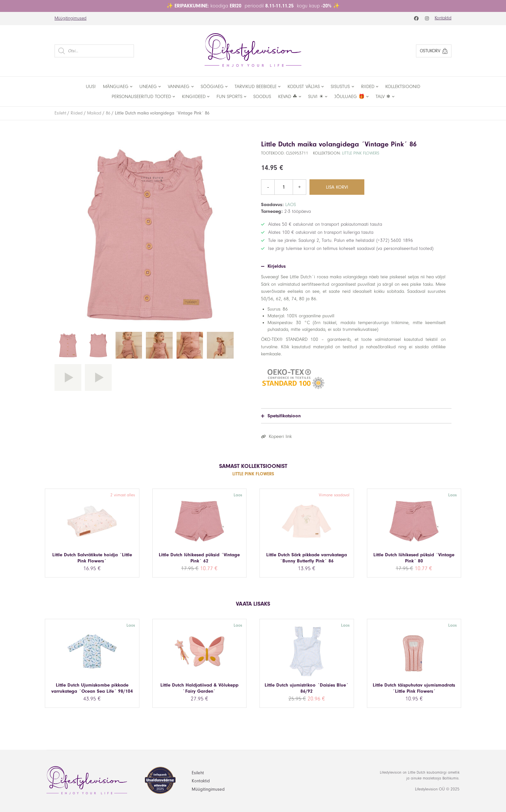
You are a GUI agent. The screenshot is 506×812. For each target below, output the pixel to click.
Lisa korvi (337, 187)
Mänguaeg (116, 87)
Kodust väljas (304, 87)
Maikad (94, 113)
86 (108, 113)
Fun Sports (229, 97)
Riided (368, 87)
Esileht (60, 113)
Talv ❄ (383, 97)
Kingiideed (194, 97)
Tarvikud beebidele (256, 87)
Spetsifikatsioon (281, 416)
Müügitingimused (71, 18)
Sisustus (340, 87)
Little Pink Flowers (361, 153)
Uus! (91, 87)
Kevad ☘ (288, 97)
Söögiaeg (212, 87)
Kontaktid (443, 18)
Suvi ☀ (316, 97)
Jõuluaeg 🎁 (349, 97)
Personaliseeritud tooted (141, 97)
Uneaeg (148, 87)
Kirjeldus (273, 266)
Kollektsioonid (403, 87)
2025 (455, 789)
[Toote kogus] (284, 187)
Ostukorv (434, 51)
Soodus (262, 97)
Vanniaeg (179, 87)
